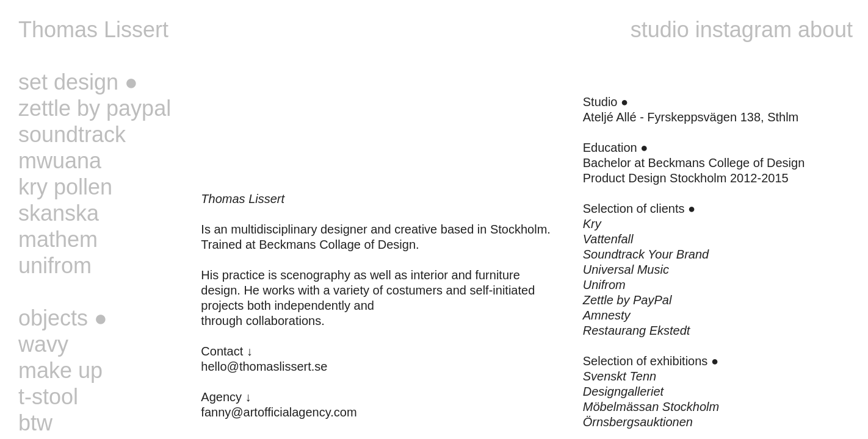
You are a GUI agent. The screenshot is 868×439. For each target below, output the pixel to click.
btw (35, 423)
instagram (743, 30)
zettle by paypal (95, 108)
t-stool (48, 397)
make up (60, 370)
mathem (58, 239)
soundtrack (72, 134)
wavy (43, 344)
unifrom (55, 266)
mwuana (60, 161)
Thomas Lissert (93, 30)
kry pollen (65, 187)
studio (660, 30)
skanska (59, 213)
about (825, 30)
